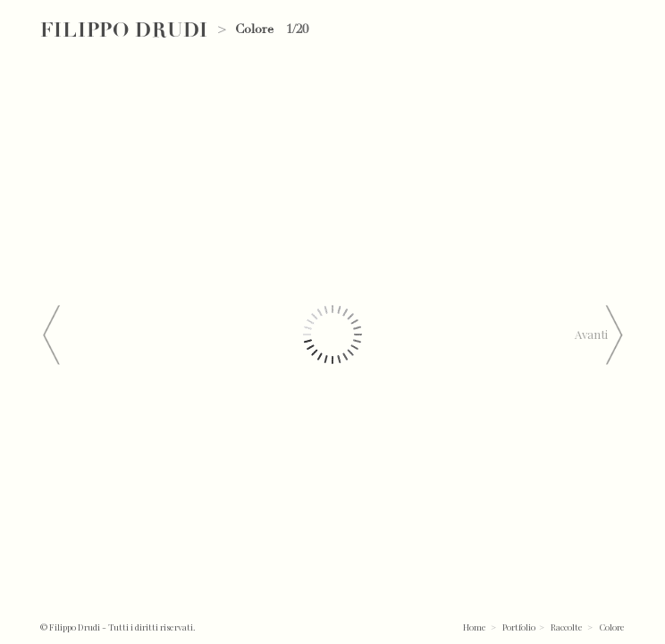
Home (475, 627)
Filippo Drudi (124, 30)
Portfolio (519, 627)
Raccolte (567, 627)
